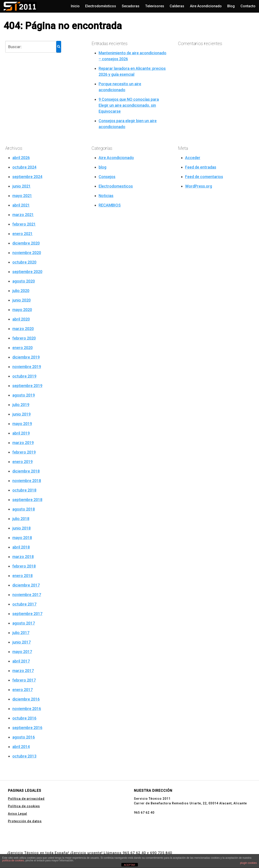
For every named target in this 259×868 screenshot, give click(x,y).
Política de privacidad (26, 799)
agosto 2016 (24, 737)
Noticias (106, 196)
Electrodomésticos (101, 6)
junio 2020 (22, 300)
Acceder (193, 158)
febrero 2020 (24, 338)
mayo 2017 (22, 652)
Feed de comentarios (204, 177)
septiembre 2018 (27, 500)
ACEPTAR (129, 865)
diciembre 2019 (26, 357)
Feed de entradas (201, 167)
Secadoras (131, 6)
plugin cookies (248, 863)
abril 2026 (21, 158)
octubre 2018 (24, 490)
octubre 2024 (24, 167)
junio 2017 (22, 642)
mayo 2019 (22, 424)
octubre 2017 (24, 604)
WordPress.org (199, 186)
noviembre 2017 (27, 595)
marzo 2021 (23, 215)
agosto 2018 (24, 509)
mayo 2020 (22, 310)
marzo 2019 (23, 443)
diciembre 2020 (26, 243)
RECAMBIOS (110, 205)
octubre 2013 (24, 756)
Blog (231, 6)
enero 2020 (23, 348)
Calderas (177, 6)
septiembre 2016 (27, 728)
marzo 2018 (23, 557)
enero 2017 (23, 690)
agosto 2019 (24, 395)
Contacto (248, 6)
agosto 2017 (24, 623)
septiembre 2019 (27, 386)
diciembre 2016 (26, 699)
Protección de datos (25, 821)
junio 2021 (22, 186)
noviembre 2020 (27, 253)
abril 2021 (21, 205)
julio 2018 (21, 519)
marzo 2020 (23, 329)
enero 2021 (23, 234)
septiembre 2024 (27, 177)
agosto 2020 (24, 281)
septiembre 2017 (27, 614)
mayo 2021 (22, 196)
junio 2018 (22, 528)
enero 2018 (23, 576)
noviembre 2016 (27, 709)
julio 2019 (21, 405)
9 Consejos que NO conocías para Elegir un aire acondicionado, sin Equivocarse (129, 105)
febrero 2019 (24, 452)
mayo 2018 (22, 538)
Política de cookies (24, 806)
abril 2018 (21, 547)
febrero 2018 (24, 566)
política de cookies (13, 860)
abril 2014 (21, 747)
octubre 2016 (24, 718)
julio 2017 (21, 633)
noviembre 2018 (27, 481)
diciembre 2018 (26, 471)
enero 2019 (23, 462)
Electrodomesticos (116, 186)
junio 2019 (22, 414)
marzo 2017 (23, 671)
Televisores (155, 6)
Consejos (107, 177)
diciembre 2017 (26, 585)
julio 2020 (21, 291)
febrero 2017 (24, 680)
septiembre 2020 (27, 272)
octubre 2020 (24, 262)
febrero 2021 (24, 224)
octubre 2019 (24, 376)
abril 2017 (21, 661)
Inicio (75, 6)
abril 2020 (21, 319)
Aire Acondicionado (206, 6)
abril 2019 (21, 433)
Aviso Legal (18, 814)
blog (102, 167)
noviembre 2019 (27, 367)
